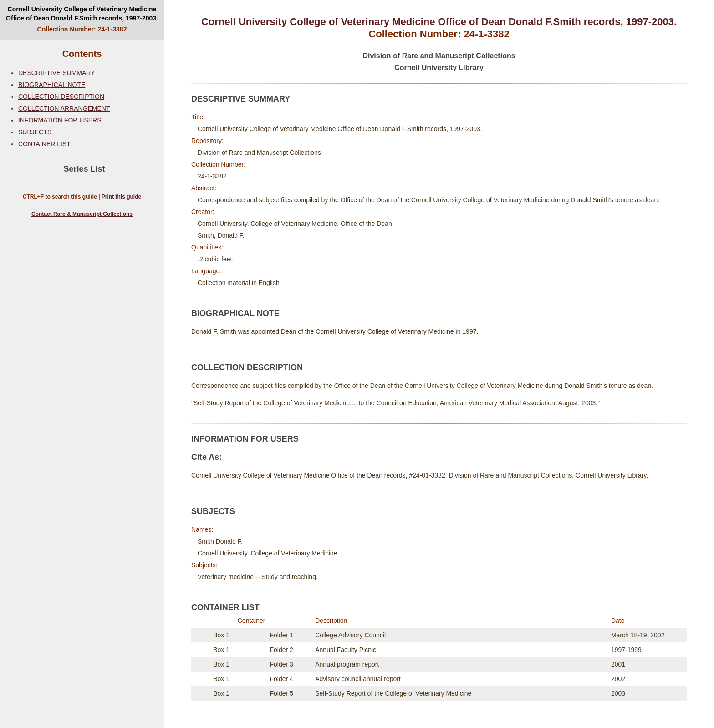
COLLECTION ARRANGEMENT (64, 108)
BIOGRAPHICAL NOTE (52, 85)
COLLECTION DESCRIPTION (61, 97)
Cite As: (207, 457)
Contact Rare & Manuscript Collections (82, 214)
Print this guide (121, 197)
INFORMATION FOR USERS (60, 120)
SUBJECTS (35, 132)
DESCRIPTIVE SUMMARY (57, 73)
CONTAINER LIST (44, 144)
